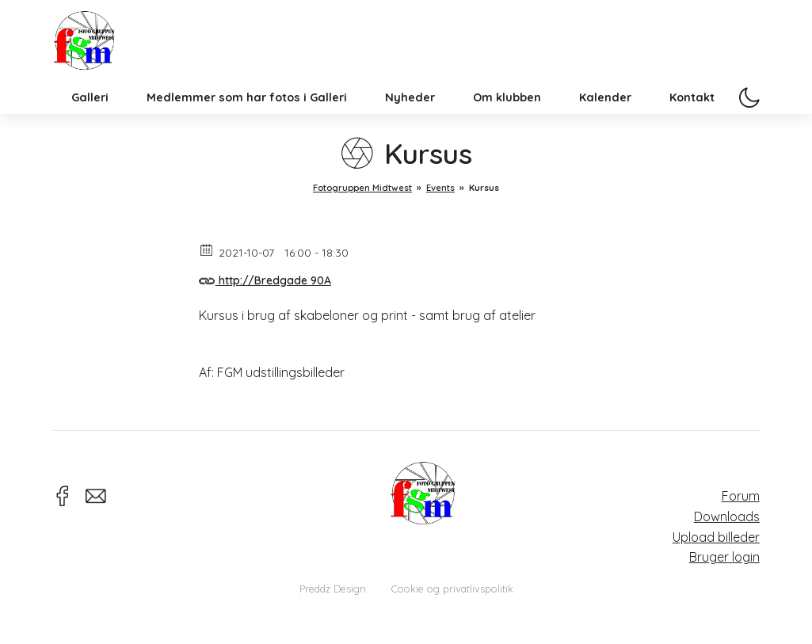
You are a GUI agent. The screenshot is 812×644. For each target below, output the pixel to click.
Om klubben (507, 122)
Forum (741, 496)
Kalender (605, 122)
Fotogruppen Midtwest (96, 51)
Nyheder (410, 122)
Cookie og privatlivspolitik (452, 589)
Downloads (727, 516)
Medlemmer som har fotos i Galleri (247, 122)
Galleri (90, 122)
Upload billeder (716, 537)
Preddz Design (333, 589)
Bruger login (724, 557)
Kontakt (692, 122)
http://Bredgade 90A (265, 278)
